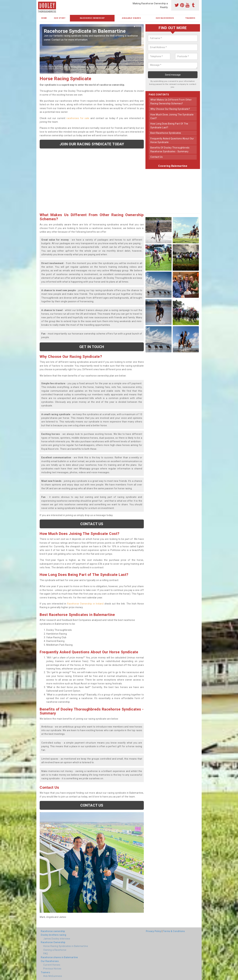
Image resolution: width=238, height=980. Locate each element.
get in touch (92, 347)
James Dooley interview (57, 939)
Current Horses (52, 965)
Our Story (60, 18)
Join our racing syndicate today (92, 144)
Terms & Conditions (174, 931)
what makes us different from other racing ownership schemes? (171, 102)
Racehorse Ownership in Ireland (85, 604)
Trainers (190, 18)
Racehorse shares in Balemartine (59, 957)
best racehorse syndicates (166, 133)
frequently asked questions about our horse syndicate (172, 140)
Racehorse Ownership (92, 18)
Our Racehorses (165, 18)
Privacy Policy (154, 931)
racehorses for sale (78, 118)
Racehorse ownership (53, 931)
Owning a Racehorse (55, 950)
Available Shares (131, 18)
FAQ (46, 954)
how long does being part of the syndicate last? (169, 125)
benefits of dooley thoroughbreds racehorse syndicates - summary (170, 149)
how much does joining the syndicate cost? (172, 116)
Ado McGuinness (53, 976)
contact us (157, 157)
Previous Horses (52, 969)
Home (44, 18)
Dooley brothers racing (53, 935)
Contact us (92, 524)
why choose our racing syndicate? (170, 109)
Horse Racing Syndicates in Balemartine (66, 946)
